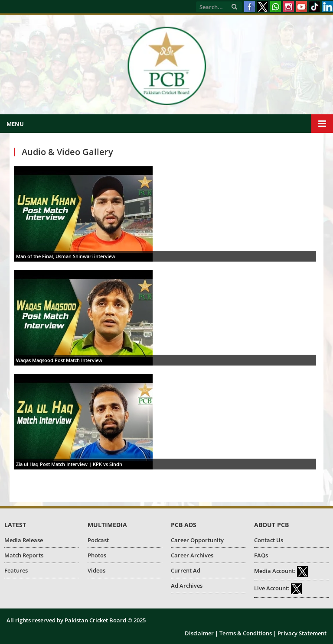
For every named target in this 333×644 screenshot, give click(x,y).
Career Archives (192, 555)
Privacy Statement (302, 633)
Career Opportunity (197, 540)
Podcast (98, 540)
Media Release (24, 540)
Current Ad (186, 570)
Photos (97, 555)
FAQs (261, 555)
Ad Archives (187, 586)
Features (16, 570)
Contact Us (269, 540)
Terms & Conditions (246, 633)
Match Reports (24, 555)
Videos (96, 570)
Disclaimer (199, 633)
